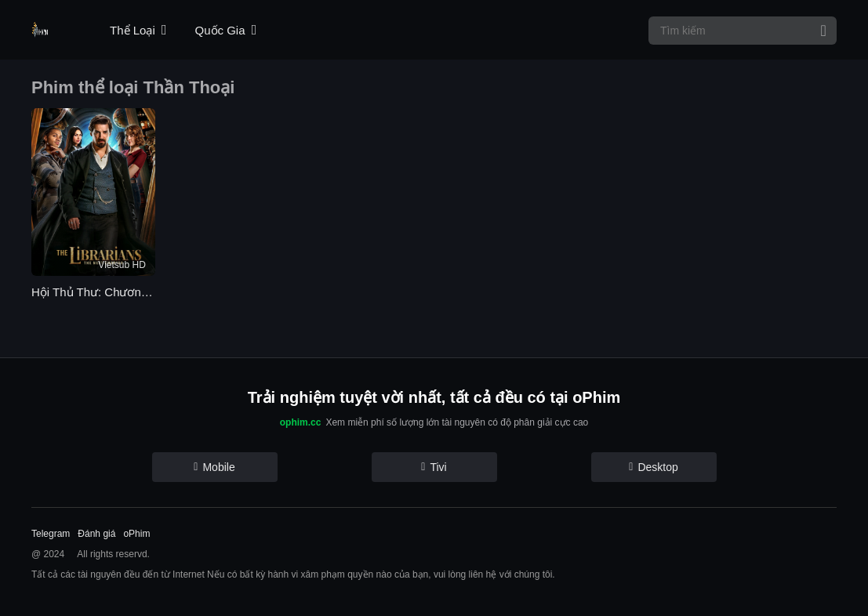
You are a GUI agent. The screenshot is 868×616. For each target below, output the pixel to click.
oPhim (136, 534)
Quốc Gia (226, 30)
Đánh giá (96, 534)
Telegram (51, 534)
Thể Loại (138, 30)
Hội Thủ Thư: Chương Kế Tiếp (93, 292)
